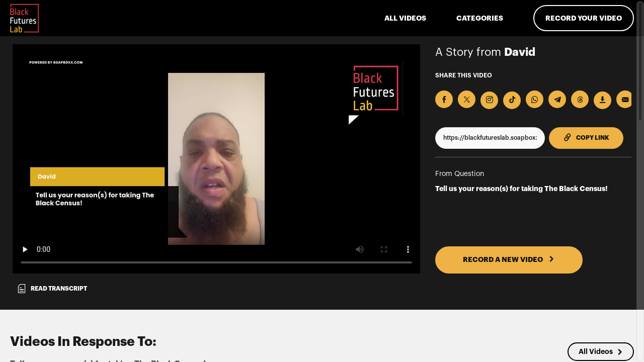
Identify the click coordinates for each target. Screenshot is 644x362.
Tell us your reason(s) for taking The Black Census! (521, 189)
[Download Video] (602, 100)
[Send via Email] (625, 99)
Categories (480, 18)
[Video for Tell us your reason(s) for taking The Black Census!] (216, 159)
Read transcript (52, 289)
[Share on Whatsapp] (535, 99)
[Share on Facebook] (444, 99)
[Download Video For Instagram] (489, 100)
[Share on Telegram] (557, 99)
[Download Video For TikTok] (512, 100)
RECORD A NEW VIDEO (509, 259)
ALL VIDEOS (405, 18)
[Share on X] (467, 99)
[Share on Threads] (580, 99)
